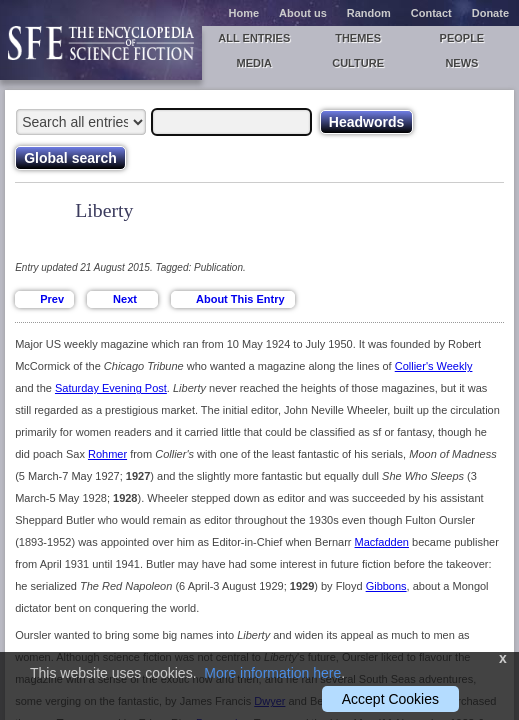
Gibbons (386, 586)
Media (254, 63)
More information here (272, 673)
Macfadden (382, 542)
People (462, 38)
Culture (358, 63)
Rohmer (107, 454)
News (461, 63)
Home (244, 13)
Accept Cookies (390, 699)
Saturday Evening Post (111, 388)
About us (303, 13)
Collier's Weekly (434, 366)
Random (369, 13)
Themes (358, 38)
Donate (490, 13)
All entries (254, 38)
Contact (431, 13)
